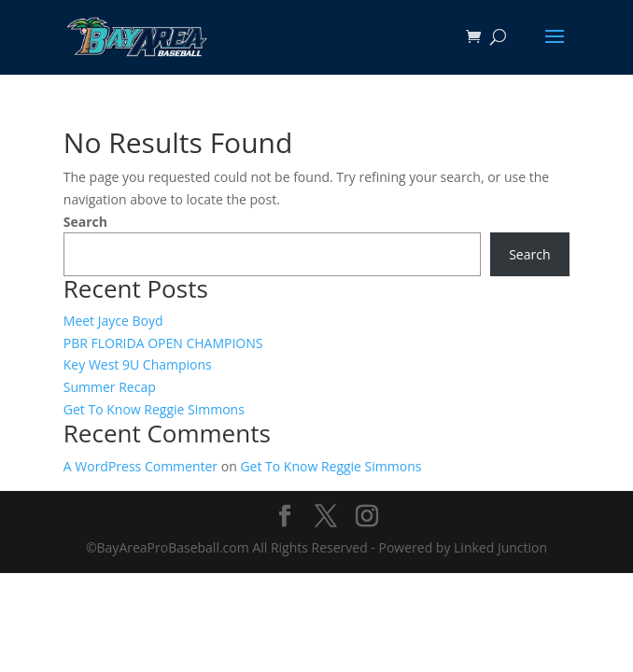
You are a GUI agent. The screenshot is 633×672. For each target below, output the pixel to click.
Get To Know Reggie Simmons (154, 409)
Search (85, 222)
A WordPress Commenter (141, 466)
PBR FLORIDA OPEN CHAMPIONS (163, 343)
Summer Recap (110, 387)
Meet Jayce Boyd (113, 321)
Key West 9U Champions (138, 364)
